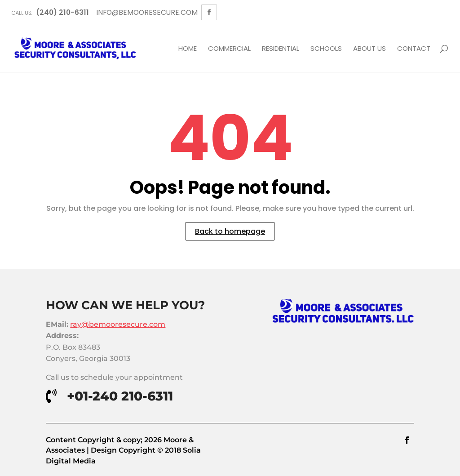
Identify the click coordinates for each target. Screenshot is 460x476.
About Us (369, 49)
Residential (281, 49)
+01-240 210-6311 (120, 396)
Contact (414, 49)
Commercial (229, 49)
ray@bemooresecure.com (118, 324)
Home (188, 49)
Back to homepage (230, 231)
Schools (326, 49)
